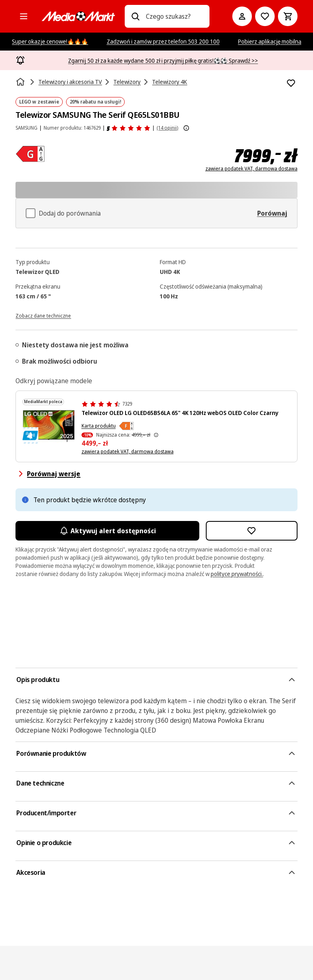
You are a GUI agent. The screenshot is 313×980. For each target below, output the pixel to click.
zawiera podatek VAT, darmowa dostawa (251, 169)
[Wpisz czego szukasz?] (135, 16)
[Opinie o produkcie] (129, 128)
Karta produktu (99, 426)
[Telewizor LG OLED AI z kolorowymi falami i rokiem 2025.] (48, 426)
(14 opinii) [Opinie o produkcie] (167, 128)
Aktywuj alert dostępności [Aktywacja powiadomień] (107, 531)
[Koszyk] (288, 16)
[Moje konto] (242, 16)
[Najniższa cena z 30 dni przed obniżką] (156, 435)
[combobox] (174, 16)
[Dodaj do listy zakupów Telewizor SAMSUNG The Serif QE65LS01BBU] (291, 83)
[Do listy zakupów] (265, 16)
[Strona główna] (21, 82)
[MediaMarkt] (78, 16)
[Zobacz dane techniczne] (43, 315)
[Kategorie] (24, 16)
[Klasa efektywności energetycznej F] (126, 426)
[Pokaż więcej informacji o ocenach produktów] (186, 128)
